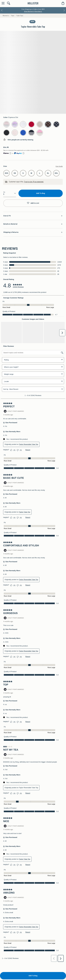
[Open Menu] (2, 3)
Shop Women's (29, 11)
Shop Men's (38, 11)
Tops (13, 16)
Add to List (33, 203)
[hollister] (33, 3)
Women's (6, 16)
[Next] (64, 10)
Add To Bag (41, 193)
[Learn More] (10, 153)
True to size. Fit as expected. (34, 182)
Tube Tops (20, 16)
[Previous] (2, 10)
